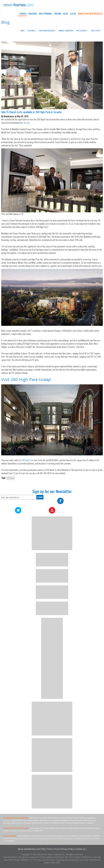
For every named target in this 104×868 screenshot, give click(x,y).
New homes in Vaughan (22, 823)
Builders (33, 14)
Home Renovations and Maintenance (74, 838)
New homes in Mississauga (80, 818)
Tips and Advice (19, 838)
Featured (32, 30)
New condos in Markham (32, 831)
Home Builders (86, 836)
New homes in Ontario (38, 818)
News (22, 30)
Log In (73, 14)
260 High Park (27, 460)
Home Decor (52, 838)
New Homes (43, 836)
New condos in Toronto (39, 828)
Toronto (27, 123)
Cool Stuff (96, 30)
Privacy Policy (67, 849)
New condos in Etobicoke (84, 828)
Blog (66, 14)
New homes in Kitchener (64, 823)
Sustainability (9, 841)
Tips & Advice (82, 30)
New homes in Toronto (58, 818)
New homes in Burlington (29, 820)
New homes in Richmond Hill (52, 820)
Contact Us (80, 849)
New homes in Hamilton (74, 820)
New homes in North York (43, 823)
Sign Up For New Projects (90, 14)
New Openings (46, 14)
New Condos (31, 836)
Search (23, 14)
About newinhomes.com (29, 849)
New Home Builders (47, 30)
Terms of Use (53, 849)
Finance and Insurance (36, 838)
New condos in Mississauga (61, 828)
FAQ (43, 849)
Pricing (58, 14)
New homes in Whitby (84, 823)
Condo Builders (73, 836)
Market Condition (66, 30)
